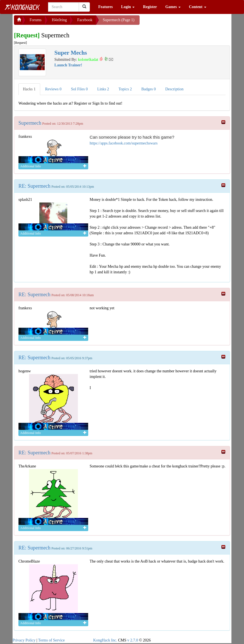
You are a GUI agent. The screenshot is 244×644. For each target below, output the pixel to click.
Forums (36, 20)
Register (150, 7)
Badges (149, 89)
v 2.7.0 (133, 640)
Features (106, 7)
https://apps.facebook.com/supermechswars (124, 143)
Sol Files (79, 89)
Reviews (53, 89)
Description (174, 89)
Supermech (30, 123)
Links (103, 89)
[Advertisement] (184, 22)
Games (173, 7)
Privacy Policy (24, 640)
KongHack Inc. (105, 640)
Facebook (85, 20)
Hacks (29, 89)
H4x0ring (59, 20)
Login (128, 7)
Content (198, 7)
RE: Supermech (34, 186)
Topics (125, 89)
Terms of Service (52, 640)
